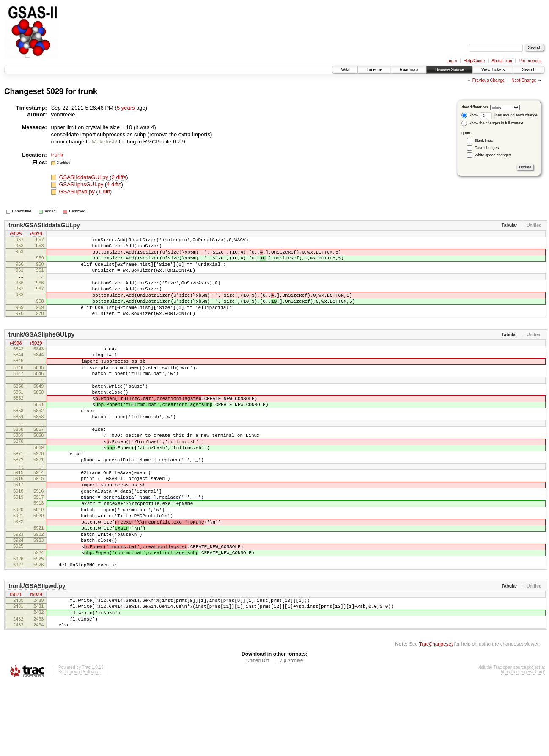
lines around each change (509, 115)
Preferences (530, 61)
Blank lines (484, 141)
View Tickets (493, 70)
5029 (55, 91)
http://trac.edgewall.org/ (523, 744)
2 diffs (119, 177)
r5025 (16, 234)
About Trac (502, 61)
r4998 (16, 361)
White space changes (493, 155)
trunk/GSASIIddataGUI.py (44, 225)
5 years (126, 108)
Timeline (374, 70)
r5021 (16, 659)
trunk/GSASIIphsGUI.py (41, 352)
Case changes (487, 148)
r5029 (36, 234)
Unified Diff (258, 733)
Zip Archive (291, 733)
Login (452, 61)
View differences (475, 107)
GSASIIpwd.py (77, 192)
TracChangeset (436, 716)
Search (529, 70)
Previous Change (489, 80)
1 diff (104, 192)
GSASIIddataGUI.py (84, 177)
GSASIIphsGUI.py (82, 184)
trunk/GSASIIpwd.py (37, 651)
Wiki (345, 70)
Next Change (524, 80)
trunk (88, 91)
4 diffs (114, 184)
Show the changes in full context (493, 123)
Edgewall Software (82, 744)
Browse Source (450, 70)
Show (470, 115)
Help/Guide (474, 61)
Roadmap (409, 70)
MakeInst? (104, 142)
